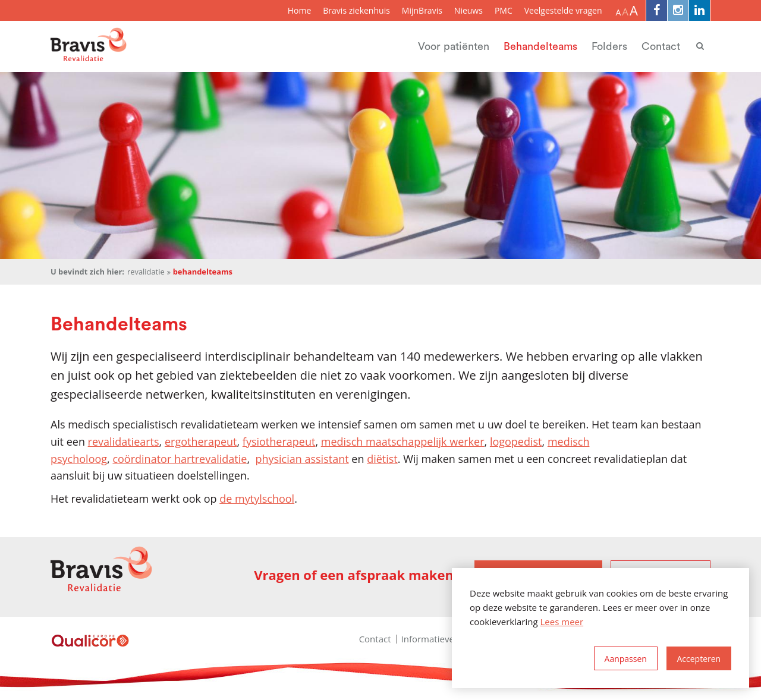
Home (300, 10)
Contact (661, 46)
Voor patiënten (454, 46)
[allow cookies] (699, 658)
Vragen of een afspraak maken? (357, 575)
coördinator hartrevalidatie (180, 459)
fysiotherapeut (279, 442)
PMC (504, 10)
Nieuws (468, 10)
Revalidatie (146, 272)
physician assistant (302, 459)
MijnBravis (422, 10)
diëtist (382, 459)
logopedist (516, 442)
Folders (609, 46)
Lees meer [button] (562, 622)
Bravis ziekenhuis (356, 10)
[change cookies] (626, 658)
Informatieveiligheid (443, 639)
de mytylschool (257, 499)
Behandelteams (540, 46)
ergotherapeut (201, 442)
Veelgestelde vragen (563, 10)
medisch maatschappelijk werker (403, 442)
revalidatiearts (124, 442)
